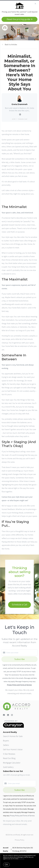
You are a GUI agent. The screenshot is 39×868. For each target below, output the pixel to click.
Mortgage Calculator (12, 763)
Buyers (6, 741)
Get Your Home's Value (13, 749)
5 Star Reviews (9, 754)
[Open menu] (36, 28)
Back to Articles (11, 44)
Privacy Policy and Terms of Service (19, 685)
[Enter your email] (22, 653)
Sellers (6, 745)
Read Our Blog (9, 758)
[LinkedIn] (8, 715)
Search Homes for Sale (13, 736)
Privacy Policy (20, 840)
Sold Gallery (8, 767)
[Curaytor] (13, 727)
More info (22, 859)
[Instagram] (12, 715)
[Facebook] (4, 715)
